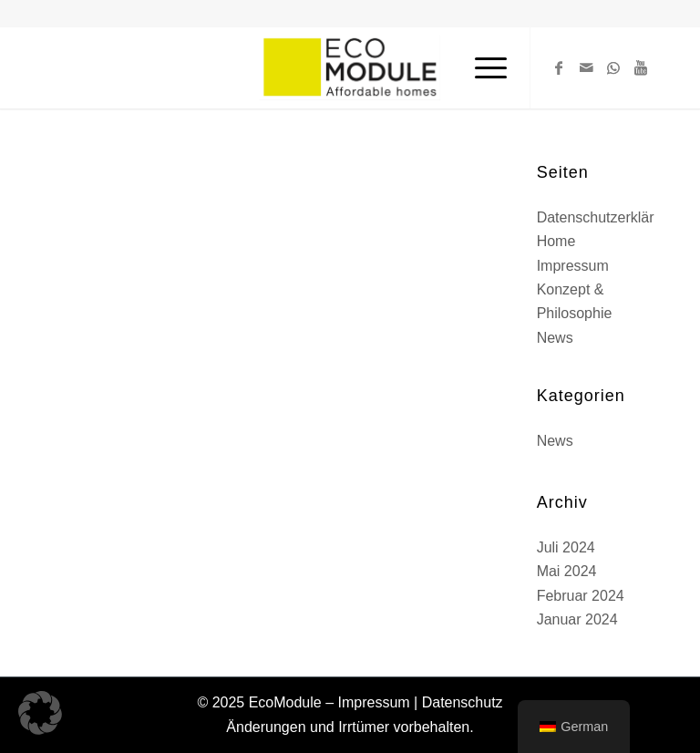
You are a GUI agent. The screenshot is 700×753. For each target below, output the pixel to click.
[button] (40, 713)
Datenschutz (463, 702)
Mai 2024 (567, 571)
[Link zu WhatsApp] (613, 67)
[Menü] (482, 67)
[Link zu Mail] (586, 67)
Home (556, 241)
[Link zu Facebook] (559, 67)
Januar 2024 (577, 619)
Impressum (573, 266)
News (555, 338)
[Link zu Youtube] (641, 67)
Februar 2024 (581, 596)
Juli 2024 (566, 547)
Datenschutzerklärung (608, 217)
